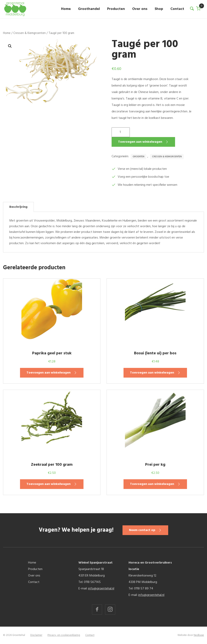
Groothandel (89, 9)
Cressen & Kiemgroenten (30, 33)
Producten (116, 9)
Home (66, 9)
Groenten (138, 157)
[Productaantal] (121, 132)
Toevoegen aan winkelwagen (140, 142)
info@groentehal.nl (101, 589)
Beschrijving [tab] (18, 207)
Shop (159, 9)
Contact (177, 9)
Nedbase (199, 635)
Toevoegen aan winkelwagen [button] (49, 373)
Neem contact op (144, 530)
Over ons (140, 9)
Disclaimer (36, 635)
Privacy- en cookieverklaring (64, 635)
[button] (10, 46)
